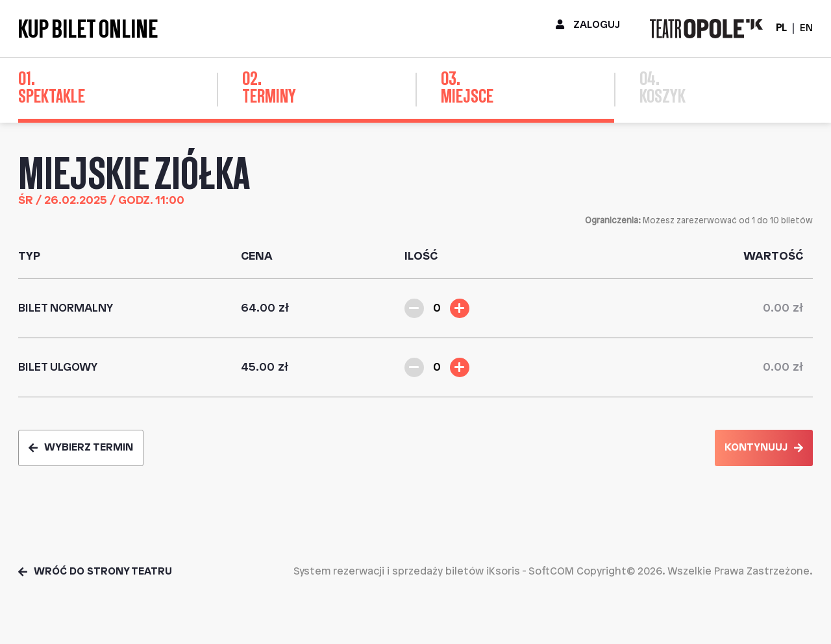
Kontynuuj (764, 448)
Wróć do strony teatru (95, 572)
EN (806, 28)
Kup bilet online (88, 29)
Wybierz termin (81, 448)
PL (781, 28)
